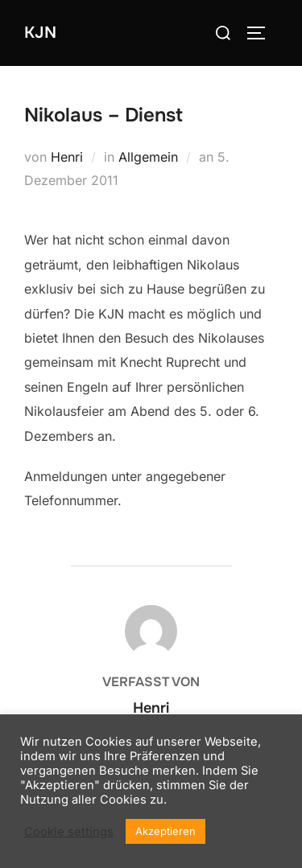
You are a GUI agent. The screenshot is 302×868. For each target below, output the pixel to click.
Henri (67, 157)
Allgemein (148, 157)
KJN (40, 33)
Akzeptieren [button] (165, 831)
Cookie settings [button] (69, 832)
